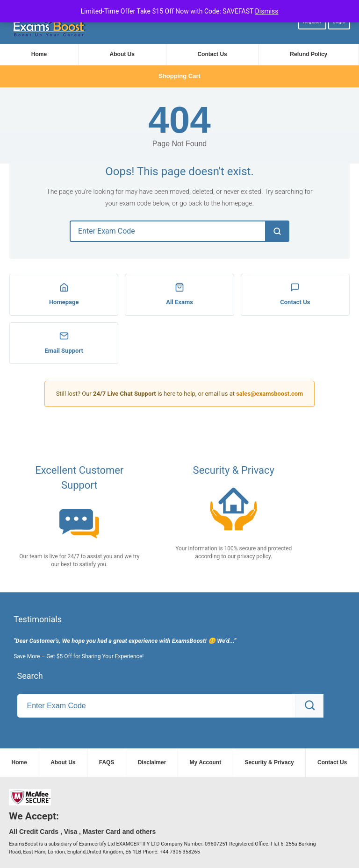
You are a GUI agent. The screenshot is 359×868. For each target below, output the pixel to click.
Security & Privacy (269, 762)
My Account (206, 762)
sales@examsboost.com (269, 394)
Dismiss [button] (267, 11)
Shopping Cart (179, 76)
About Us (122, 54)
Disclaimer (152, 762)
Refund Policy (309, 54)
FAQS (107, 762)
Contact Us (212, 54)
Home (39, 54)
